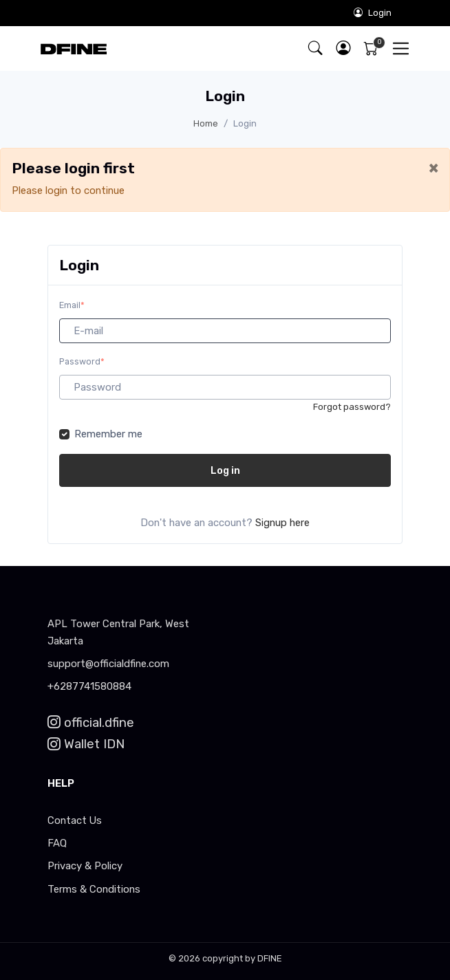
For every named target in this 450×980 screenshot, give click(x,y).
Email (72, 305)
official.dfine (91, 723)
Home (206, 123)
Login (373, 13)
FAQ (57, 843)
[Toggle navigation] (401, 48)
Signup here (282, 523)
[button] (343, 48)
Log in (225, 470)
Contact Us (75, 820)
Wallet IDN (86, 744)
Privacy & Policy (85, 866)
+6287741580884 (89, 686)
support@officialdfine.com (108, 664)
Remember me (108, 434)
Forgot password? (352, 407)
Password (82, 361)
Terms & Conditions (94, 889)
